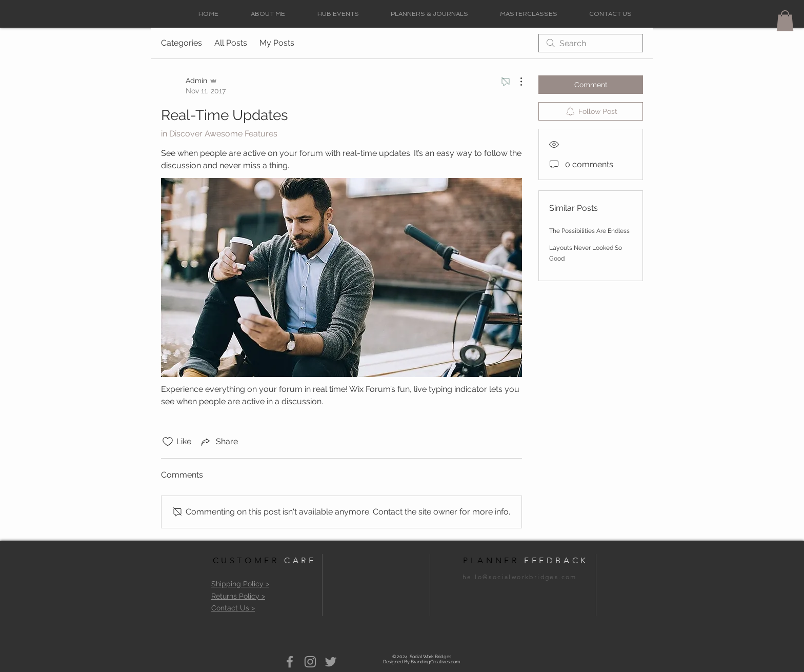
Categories (182, 43)
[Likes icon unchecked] (168, 442)
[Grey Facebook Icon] (290, 662)
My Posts (277, 43)
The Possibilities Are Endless (589, 231)
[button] (785, 21)
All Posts (231, 43)
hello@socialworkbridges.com (520, 577)
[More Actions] (516, 82)
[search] (591, 43)
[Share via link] (219, 442)
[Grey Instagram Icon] (310, 662)
